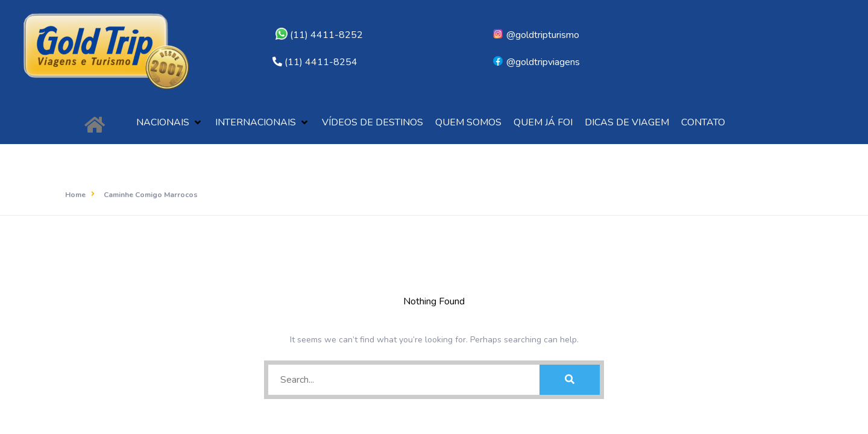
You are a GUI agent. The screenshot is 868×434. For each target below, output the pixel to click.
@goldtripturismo (536, 35)
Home (75, 195)
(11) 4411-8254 (321, 62)
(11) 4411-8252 (319, 35)
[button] (170, 123)
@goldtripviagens (536, 62)
